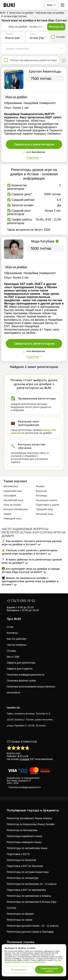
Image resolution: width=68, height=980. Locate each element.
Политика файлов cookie (21, 681)
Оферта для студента (20, 669)
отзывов (25, 759)
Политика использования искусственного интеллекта (31, 690)
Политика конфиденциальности (26, 675)
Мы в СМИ (13, 657)
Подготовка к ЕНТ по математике (26, 890)
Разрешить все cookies (49, 970)
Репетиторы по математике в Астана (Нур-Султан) (32, 905)
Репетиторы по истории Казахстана (28, 872)
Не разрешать (19, 970)
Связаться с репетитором (34, 144)
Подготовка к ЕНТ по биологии (25, 866)
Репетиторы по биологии (21, 860)
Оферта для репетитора (21, 663)
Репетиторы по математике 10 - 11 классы (32, 884)
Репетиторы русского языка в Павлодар (30, 932)
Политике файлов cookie (35, 962)
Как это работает (17, 639)
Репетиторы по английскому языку (27, 848)
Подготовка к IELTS (18, 854)
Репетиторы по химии (20, 920)
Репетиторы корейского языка (25, 836)
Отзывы (12, 651)
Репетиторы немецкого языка (24, 842)
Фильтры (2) (56, 27)
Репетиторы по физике (20, 914)
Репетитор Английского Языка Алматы (30, 818)
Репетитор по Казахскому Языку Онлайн (31, 824)
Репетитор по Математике (22, 830)
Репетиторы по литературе (23, 878)
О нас (10, 627)
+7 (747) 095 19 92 (21, 601)
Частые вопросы (17, 645)
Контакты (12, 633)
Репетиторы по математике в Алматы (29, 896)
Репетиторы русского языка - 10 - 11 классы (33, 926)
